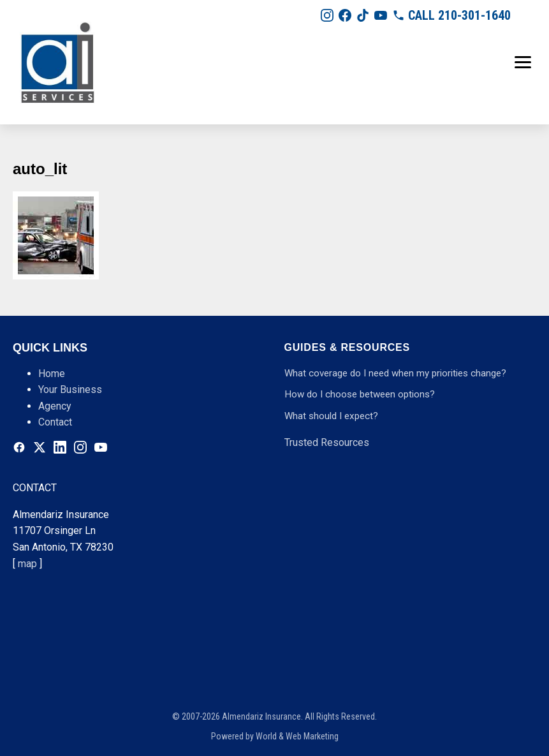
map (27, 564)
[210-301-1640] (451, 15)
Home (52, 374)
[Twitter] (40, 447)
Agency (55, 406)
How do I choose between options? (360, 394)
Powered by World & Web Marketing (275, 736)
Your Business (70, 389)
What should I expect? (331, 416)
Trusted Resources (327, 442)
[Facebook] (345, 15)
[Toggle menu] (523, 62)
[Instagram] (327, 15)
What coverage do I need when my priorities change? (395, 373)
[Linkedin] (60, 447)
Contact (55, 422)
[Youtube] (381, 15)
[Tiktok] (363, 15)
